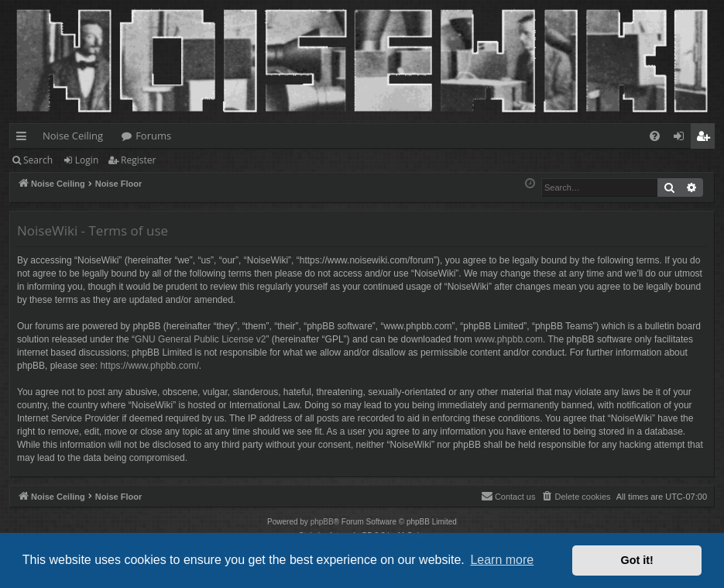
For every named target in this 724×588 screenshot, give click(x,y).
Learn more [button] (502, 560)
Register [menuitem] (706, 139)
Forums (153, 136)
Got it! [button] (637, 560)
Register (138, 160)
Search (38, 160)
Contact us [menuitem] (508, 496)
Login (87, 160)
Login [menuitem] (682, 139)
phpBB (322, 522)
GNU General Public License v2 (200, 339)
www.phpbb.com (509, 339)
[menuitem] (655, 136)
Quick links (24, 139)
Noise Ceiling (73, 136)
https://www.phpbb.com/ (149, 366)
